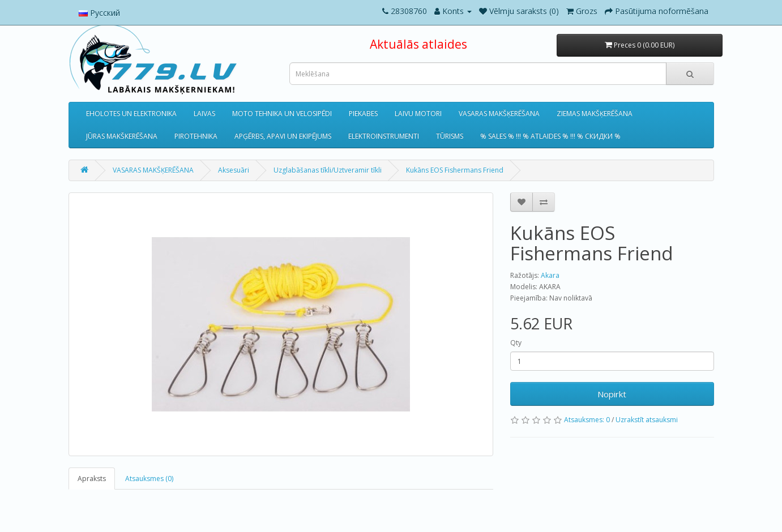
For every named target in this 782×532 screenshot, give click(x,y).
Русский (99, 13)
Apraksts (92, 479)
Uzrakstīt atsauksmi (647, 420)
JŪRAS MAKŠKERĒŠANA (122, 136)
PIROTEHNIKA (196, 136)
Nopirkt (612, 394)
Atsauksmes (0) (149, 479)
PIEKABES (363, 113)
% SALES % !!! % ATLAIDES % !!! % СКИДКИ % (550, 136)
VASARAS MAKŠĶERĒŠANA (499, 113)
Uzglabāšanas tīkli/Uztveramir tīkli (328, 170)
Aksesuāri (234, 170)
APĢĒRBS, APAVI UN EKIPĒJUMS (283, 136)
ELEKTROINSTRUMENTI (384, 136)
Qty (516, 343)
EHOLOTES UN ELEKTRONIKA (131, 113)
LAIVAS (204, 113)
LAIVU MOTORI (418, 113)
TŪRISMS (450, 136)
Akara (550, 275)
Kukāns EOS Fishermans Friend (455, 170)
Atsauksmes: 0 (587, 420)
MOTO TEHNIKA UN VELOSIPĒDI (282, 113)
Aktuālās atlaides (418, 44)
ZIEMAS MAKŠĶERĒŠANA (595, 113)
